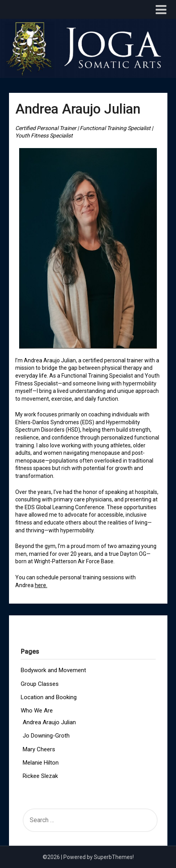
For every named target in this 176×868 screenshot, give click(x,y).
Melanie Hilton (41, 763)
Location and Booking (49, 697)
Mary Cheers (39, 749)
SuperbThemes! (114, 857)
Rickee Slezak (40, 776)
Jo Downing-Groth (46, 736)
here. (41, 585)
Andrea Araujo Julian (49, 722)
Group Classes (40, 684)
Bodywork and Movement (53, 670)
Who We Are (37, 711)
